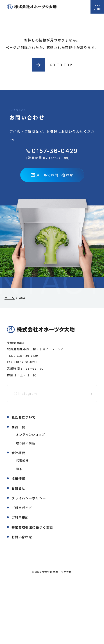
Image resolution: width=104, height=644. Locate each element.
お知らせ (18, 488)
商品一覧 (18, 427)
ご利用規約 (20, 517)
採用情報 (18, 479)
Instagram (26, 394)
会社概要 (18, 453)
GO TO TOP (61, 65)
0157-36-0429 (52, 151)
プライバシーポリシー (29, 498)
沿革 (19, 469)
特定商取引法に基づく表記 (32, 527)
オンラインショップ (31, 435)
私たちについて (24, 417)
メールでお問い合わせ (52, 175)
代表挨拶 (22, 460)
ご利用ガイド (22, 508)
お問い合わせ (22, 537)
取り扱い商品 (26, 443)
